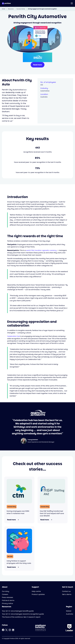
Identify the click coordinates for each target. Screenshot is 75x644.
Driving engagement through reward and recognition (42, 9)
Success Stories (21, 9)
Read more (38, 65)
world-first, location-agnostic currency (41, 250)
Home (4, 9)
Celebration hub (14, 336)
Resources (11, 9)
